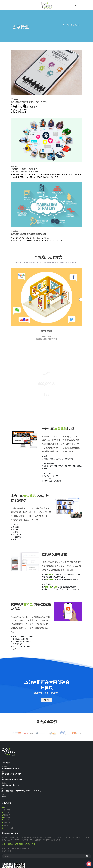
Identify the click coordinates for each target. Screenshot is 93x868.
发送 (87, 856)
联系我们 (46, 700)
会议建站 (7, 810)
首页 (63, 25)
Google (6, 825)
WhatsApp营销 (9, 828)
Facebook (7, 823)
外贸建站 (7, 807)
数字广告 (7, 820)
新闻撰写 (7, 815)
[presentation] (81, 300)
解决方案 (70, 25)
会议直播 (7, 812)
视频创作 (7, 818)
